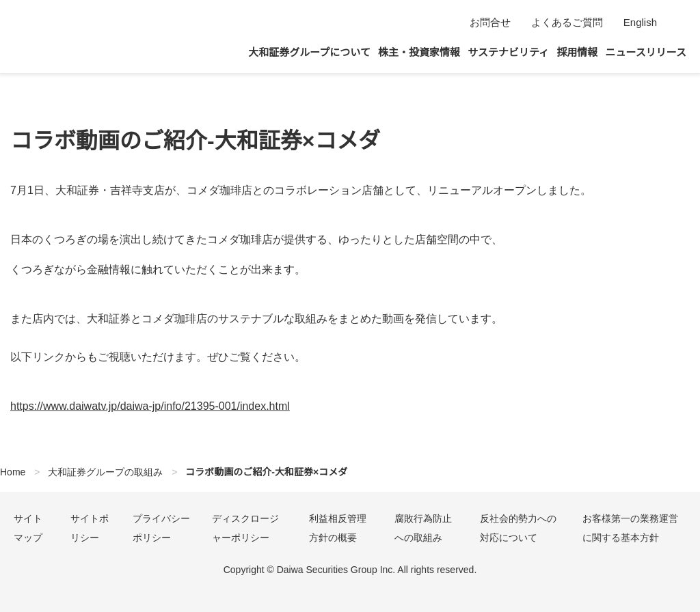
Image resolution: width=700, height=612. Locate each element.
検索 (678, 23)
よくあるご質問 (565, 22)
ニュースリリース (646, 52)
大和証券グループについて (309, 52)
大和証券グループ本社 (68, 37)
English (639, 22)
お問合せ (488, 22)
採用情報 (578, 52)
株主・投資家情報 (419, 52)
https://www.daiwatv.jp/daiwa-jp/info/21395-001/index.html (164, 406)
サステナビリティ (509, 52)
